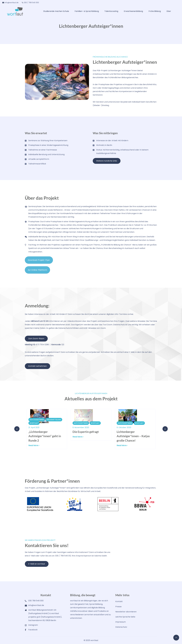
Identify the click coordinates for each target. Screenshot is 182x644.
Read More (34, 445)
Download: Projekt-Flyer (39, 260)
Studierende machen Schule (56, 11)
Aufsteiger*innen (37, 420)
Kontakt (119, 601)
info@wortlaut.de (10, 3)
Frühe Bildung (155, 11)
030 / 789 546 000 (30, 3)
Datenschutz (121, 627)
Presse (118, 607)
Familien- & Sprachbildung (87, 11)
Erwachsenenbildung (133, 11)
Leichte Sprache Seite (125, 617)
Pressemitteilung (54, 420)
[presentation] (17, 429)
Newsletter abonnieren (126, 612)
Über (169, 11)
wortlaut (34, 423)
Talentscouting (111, 11)
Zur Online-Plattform (37, 270)
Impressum (121, 622)
